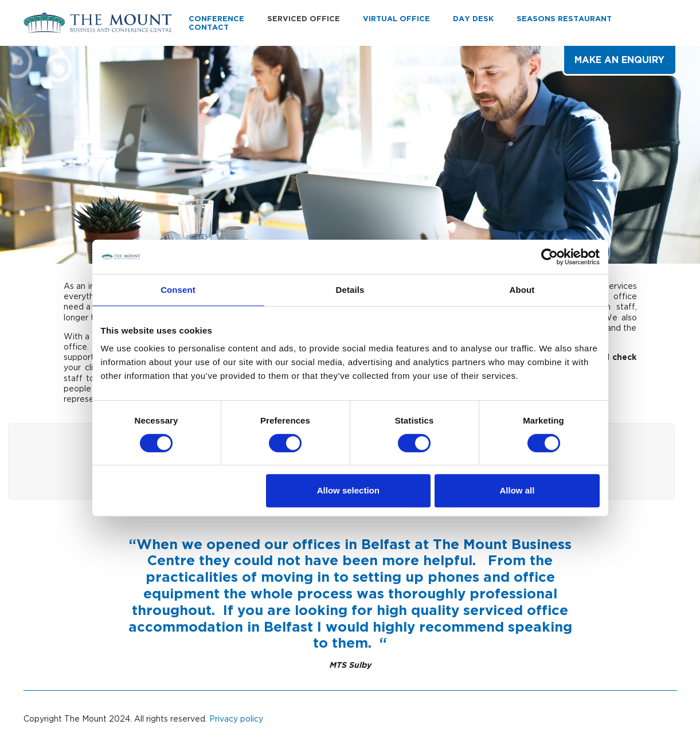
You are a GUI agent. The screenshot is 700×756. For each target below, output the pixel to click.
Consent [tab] (178, 290)
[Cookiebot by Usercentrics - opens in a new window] (550, 257)
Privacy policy (236, 718)
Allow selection (348, 490)
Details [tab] (350, 290)
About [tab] (522, 290)
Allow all (517, 490)
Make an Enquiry (619, 60)
